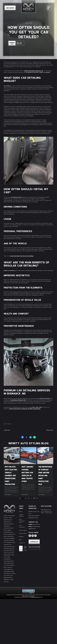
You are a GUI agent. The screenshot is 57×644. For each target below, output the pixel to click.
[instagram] (33, 536)
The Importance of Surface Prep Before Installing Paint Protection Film (45, 475)
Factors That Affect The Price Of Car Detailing (22, 256)
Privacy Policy (25, 596)
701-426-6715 (36, 524)
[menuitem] (23, 512)
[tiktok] (35, 536)
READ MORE (8, 495)
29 (34, 498)
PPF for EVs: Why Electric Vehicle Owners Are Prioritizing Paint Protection (11, 475)
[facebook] (30, 536)
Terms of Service (32, 596)
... (31, 498)
